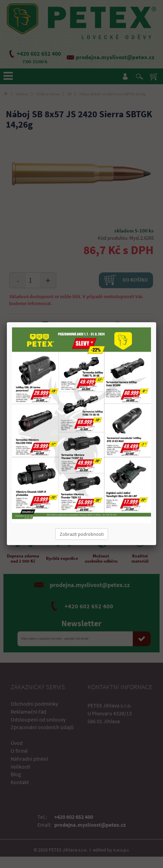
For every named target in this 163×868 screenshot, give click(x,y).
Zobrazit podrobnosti (82, 534)
